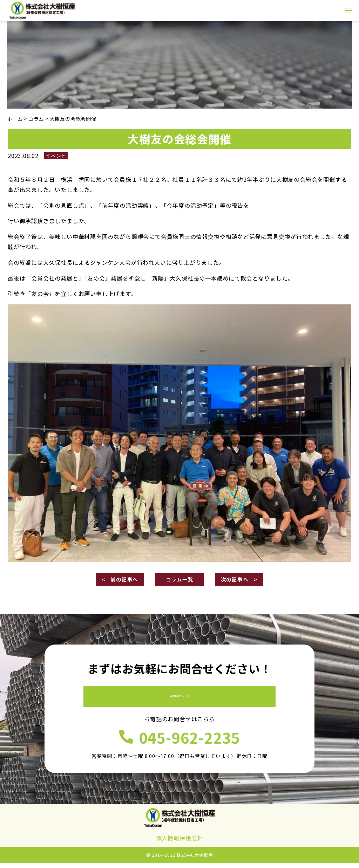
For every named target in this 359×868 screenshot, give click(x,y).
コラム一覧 (179, 580)
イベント (56, 156)
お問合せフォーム (179, 697)
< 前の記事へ (120, 580)
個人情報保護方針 (179, 843)
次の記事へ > (239, 580)
